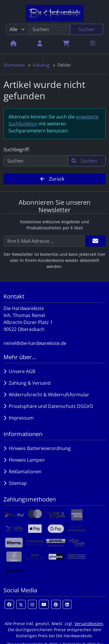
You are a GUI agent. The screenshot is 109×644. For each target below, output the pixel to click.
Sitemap (15, 483)
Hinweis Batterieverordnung (37, 448)
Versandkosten (89, 624)
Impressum (19, 418)
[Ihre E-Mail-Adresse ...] (44, 241)
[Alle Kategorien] (17, 29)
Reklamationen (23, 472)
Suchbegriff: (17, 150)
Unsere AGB (19, 371)
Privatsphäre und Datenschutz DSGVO (48, 406)
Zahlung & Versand (27, 383)
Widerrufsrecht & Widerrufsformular (46, 395)
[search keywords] (50, 29)
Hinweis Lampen (24, 460)
